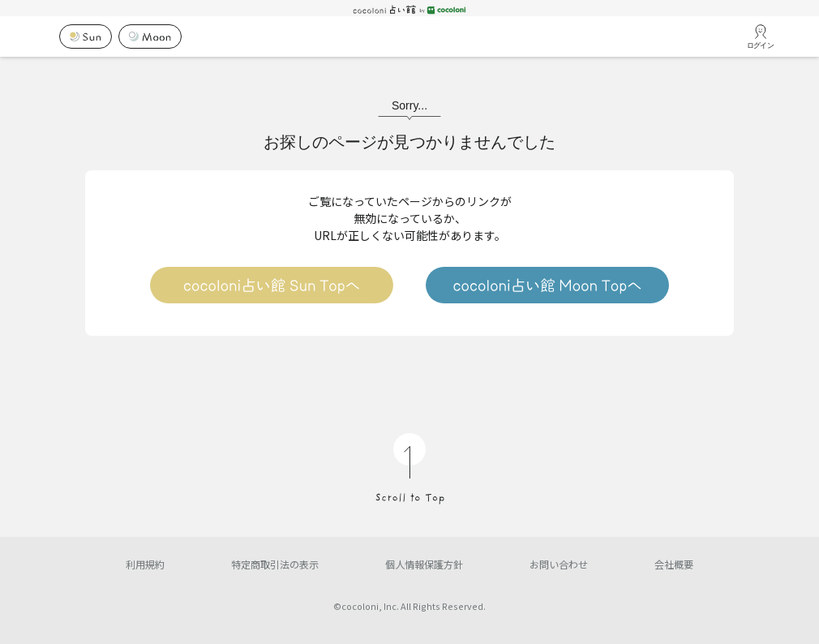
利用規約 (145, 564)
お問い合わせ (559, 564)
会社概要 (674, 564)
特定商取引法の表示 (275, 564)
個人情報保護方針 (424, 564)
